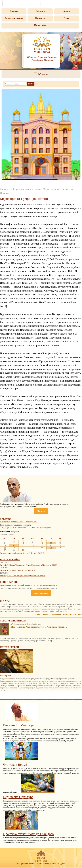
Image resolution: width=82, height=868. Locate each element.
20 (5, 548)
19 (60, 545)
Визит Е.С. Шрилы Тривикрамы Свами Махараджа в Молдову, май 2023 (28, 565)
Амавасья (5, 522)
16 (33, 545)
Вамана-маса (17, 522)
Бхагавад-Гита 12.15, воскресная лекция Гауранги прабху (23, 576)
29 (23, 550)
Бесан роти (5, 676)
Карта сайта (40, 25)
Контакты (40, 18)
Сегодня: (6, 519)
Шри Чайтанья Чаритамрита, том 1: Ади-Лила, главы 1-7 (39, 627)
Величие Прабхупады (19, 725)
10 (42, 543)
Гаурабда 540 (31, 522)
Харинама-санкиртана (26, 189)
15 (23, 545)
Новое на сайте (10, 560)
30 (14, 541)
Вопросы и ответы (14, 18)
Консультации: (10, 582)
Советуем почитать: (13, 621)
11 (51, 543)
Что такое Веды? (15, 765)
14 (14, 545)
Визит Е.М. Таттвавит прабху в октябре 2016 (18, 570)
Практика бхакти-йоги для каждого (28, 834)
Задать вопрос (41, 593)
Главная (14, 11)
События (40, 11)
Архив (67, 11)
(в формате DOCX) (36, 553)
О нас (67, 18)
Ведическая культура (18, 797)
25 (51, 548)
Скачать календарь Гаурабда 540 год (14, 553)
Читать (41, 511)
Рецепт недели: (10, 647)
